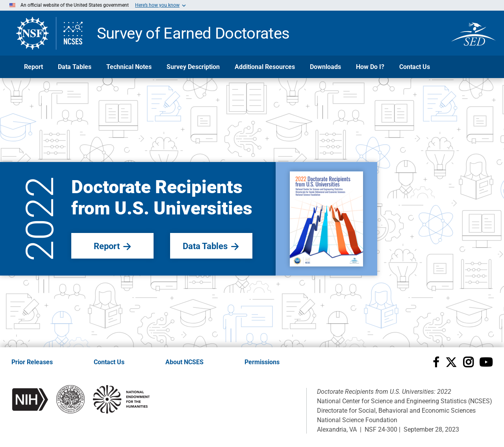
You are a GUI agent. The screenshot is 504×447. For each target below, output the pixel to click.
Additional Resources (265, 67)
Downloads (325, 67)
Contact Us (415, 67)
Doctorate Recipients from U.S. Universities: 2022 (384, 392)
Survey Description (193, 67)
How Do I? (370, 67)
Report (33, 67)
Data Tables (75, 67)
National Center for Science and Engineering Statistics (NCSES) (405, 401)
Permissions (262, 362)
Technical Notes (129, 67)
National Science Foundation (357, 420)
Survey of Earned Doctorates (193, 32)
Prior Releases (32, 362)
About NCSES (184, 362)
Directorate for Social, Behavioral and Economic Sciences (396, 411)
